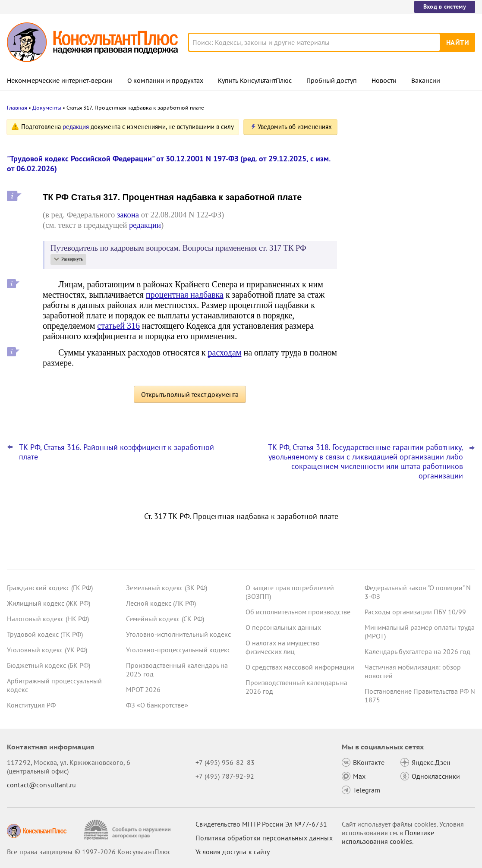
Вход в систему (445, 6)
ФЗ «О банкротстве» (157, 705)
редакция (76, 127)
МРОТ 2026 (143, 689)
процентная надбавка (185, 295)
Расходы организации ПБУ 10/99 (415, 612)
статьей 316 (118, 326)
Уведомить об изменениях (295, 127)
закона (128, 215)
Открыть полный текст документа (190, 394)
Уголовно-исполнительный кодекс (178, 634)
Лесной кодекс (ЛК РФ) (161, 603)
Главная (17, 108)
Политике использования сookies (388, 837)
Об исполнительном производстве (298, 612)
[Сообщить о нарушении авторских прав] (128, 830)
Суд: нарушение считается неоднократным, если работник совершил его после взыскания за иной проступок (404, 220)
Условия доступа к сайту (233, 852)
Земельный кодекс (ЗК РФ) (167, 588)
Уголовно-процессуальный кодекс (178, 650)
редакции (145, 225)
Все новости (372, 338)
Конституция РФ (31, 705)
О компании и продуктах (165, 81)
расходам (225, 352)
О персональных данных (283, 627)
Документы (47, 108)
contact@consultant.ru (41, 785)
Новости (384, 81)
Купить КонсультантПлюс (255, 81)
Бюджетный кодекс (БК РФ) (49, 665)
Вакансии (426, 81)
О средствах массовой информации (300, 667)
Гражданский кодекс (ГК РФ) (50, 588)
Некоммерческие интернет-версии (60, 81)
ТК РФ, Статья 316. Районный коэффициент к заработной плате (117, 452)
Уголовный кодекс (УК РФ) (47, 650)
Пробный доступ (332, 81)
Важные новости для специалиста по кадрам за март (408, 268)
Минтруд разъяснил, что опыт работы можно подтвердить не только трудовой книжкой (408, 310)
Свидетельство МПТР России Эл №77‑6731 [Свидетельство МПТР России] (261, 824)
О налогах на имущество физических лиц (283, 647)
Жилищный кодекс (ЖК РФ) (49, 603)
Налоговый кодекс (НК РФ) (48, 619)
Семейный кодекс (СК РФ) (165, 619)
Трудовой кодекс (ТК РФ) (45, 634)
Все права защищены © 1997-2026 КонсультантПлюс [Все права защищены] (89, 852)
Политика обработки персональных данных (264, 838)
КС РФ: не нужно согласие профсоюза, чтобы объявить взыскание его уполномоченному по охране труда (410, 169)
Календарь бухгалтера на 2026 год (417, 651)
